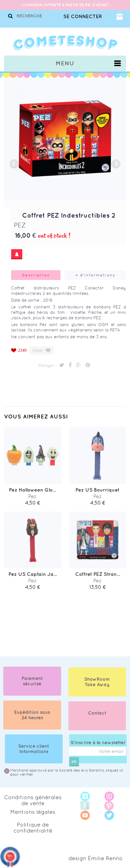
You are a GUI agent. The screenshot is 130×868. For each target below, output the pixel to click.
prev (14, 164)
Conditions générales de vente (33, 800)
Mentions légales (33, 812)
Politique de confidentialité (33, 828)
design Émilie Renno (96, 858)
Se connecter (83, 16)
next (116, 164)
